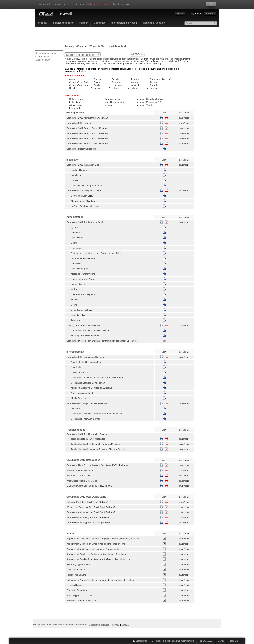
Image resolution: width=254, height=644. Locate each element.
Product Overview (80, 170)
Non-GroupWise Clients (83, 393)
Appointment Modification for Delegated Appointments (93, 549)
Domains (75, 233)
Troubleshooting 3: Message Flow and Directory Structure (99, 449)
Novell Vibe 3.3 (147, 105)
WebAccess (77, 289)
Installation (75, 102)
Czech (72, 88)
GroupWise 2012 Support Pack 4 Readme (87, 144)
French (115, 79)
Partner (84, 23)
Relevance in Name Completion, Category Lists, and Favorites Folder (100, 580)
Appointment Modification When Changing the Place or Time (96, 544)
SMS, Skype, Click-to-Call (79, 595)
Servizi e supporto (63, 23)
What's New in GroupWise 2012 (87, 186)
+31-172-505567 (206, 641)
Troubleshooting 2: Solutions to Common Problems (96, 444)
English (97, 85)
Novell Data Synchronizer (152, 99)
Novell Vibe (77, 367)
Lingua (125, 625)
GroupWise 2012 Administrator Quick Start (87, 118)
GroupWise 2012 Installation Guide (84, 165)
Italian (115, 88)
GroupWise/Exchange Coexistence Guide (87, 403)
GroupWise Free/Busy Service (86, 419)
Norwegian (136, 85)
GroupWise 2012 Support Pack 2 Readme (87, 133)
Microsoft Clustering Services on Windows (91, 388)
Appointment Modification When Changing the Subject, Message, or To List (103, 539)
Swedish (154, 88)
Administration (76, 105)
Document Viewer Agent (83, 279)
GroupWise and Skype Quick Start (83, 523)
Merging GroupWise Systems (85, 336)
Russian (154, 82)
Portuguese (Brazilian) (160, 79)
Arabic (72, 79)
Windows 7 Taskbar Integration (82, 601)
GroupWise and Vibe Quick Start (82, 517)
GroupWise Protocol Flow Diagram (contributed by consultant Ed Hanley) (102, 341)
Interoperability (76, 108)
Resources (76, 248)
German (116, 82)
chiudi (242, 641)
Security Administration (82, 310)
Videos (108, 105)
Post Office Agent (79, 269)
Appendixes (77, 320)
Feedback (233, 641)
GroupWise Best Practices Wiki (82, 149)
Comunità (99, 23)
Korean (134, 82)
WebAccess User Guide (78, 476)
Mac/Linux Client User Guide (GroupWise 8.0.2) (90, 486)
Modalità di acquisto (154, 23)
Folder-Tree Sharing (76, 575)
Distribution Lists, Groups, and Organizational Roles (96, 253)
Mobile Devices (78, 398)
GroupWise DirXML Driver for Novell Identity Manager (97, 378)
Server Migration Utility (82, 196)
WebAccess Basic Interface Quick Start (86, 507)
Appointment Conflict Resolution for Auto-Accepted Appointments (98, 559)
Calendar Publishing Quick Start (82, 502)
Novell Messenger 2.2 (150, 102)
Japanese (135, 79)
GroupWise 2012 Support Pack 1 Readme (87, 128)
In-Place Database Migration (85, 206)
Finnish (97, 88)
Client (74, 305)
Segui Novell (141, 641)
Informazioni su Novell (124, 23)
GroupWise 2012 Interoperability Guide (86, 357)
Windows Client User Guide (80, 470)
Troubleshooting (113, 99)
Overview (76, 409)
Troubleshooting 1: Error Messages (88, 439)
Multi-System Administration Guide (83, 325)
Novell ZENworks (79, 372)
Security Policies (79, 315)
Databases (76, 263)
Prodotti (43, 23)
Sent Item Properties (77, 590)
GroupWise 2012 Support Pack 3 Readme (87, 138)
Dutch (97, 82)
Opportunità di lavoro (99, 625)
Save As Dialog (74, 585)
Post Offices (77, 238)
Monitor (75, 300)
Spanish (154, 85)
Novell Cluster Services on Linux (87, 362)
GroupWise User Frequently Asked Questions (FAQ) (92, 465)
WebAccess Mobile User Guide (82, 481)
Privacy (115, 625)
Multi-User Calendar (76, 570)
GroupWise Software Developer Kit (88, 383)
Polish (134, 88)
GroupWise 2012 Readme (79, 123)
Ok (211, 4)
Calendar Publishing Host (83, 294)
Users (74, 243)
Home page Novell (59, 14)
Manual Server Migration (83, 201)
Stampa (221, 641)
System (75, 227)
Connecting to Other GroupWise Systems (91, 331)
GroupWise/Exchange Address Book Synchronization (97, 414)
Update (75, 180)
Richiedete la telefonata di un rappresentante (175, 641)
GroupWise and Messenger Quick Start (86, 512)
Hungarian (117, 85)
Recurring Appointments (78, 564)
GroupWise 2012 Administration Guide (85, 222)
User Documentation (115, 102)
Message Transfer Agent (83, 274)
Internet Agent (78, 284)
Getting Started (77, 99)
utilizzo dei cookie (101, 4)
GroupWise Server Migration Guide (84, 191)
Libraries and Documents (83, 258)
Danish (97, 79)
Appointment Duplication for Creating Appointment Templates (96, 554)
